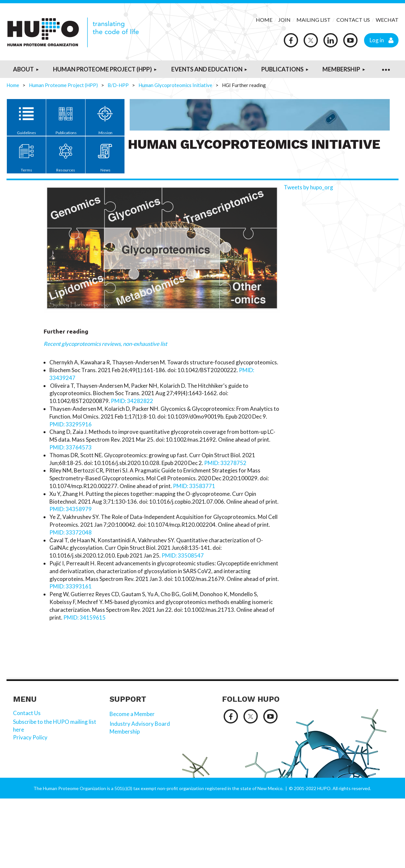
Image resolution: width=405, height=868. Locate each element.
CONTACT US (353, 20)
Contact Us (27, 713)
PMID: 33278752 (226, 463)
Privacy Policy (31, 737)
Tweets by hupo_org (308, 187)
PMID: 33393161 (71, 586)
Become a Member (132, 714)
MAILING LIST (314, 20)
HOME (264, 20)
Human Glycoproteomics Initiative (175, 85)
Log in (377, 40)
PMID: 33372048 (71, 532)
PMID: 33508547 (183, 555)
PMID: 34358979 (71, 509)
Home (13, 85)
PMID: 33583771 (195, 486)
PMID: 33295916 (71, 424)
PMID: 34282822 (132, 401)
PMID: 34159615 (85, 617)
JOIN (285, 20)
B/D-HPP (118, 85)
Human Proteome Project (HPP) (63, 85)
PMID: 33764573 (71, 447)
